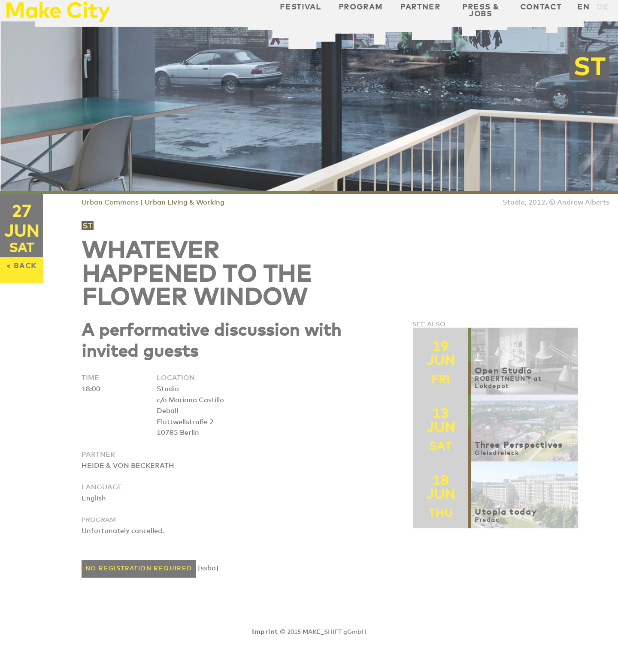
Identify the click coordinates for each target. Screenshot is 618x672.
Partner (421, 7)
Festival (300, 7)
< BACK (21, 266)
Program (361, 7)
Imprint (265, 632)
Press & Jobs (481, 11)
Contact (541, 7)
